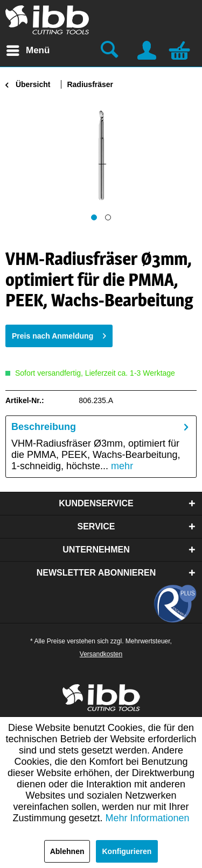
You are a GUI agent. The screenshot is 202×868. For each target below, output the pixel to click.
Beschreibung (44, 427)
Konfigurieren (127, 851)
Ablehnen (67, 851)
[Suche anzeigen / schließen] (111, 51)
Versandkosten (101, 654)
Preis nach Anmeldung (59, 334)
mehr (121, 466)
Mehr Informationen (148, 818)
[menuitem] (27, 51)
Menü (28, 49)
